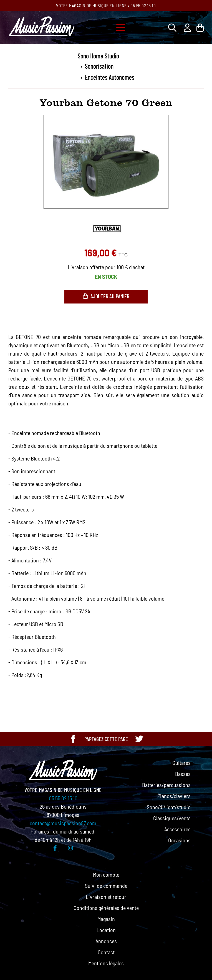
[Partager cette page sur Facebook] (73, 739)
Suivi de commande (106, 886)
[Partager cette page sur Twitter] (139, 739)
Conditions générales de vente (106, 908)
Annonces (106, 941)
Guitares (181, 763)
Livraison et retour (106, 897)
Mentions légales (106, 963)
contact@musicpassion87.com (63, 823)
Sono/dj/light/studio (169, 807)
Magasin (106, 919)
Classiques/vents (172, 818)
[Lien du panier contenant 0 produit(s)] (200, 28)
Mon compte (106, 874)
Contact (106, 952)
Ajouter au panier (106, 296)
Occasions (179, 840)
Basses (183, 774)
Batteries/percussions (166, 785)
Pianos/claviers (174, 796)
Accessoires (177, 829)
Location (106, 930)
